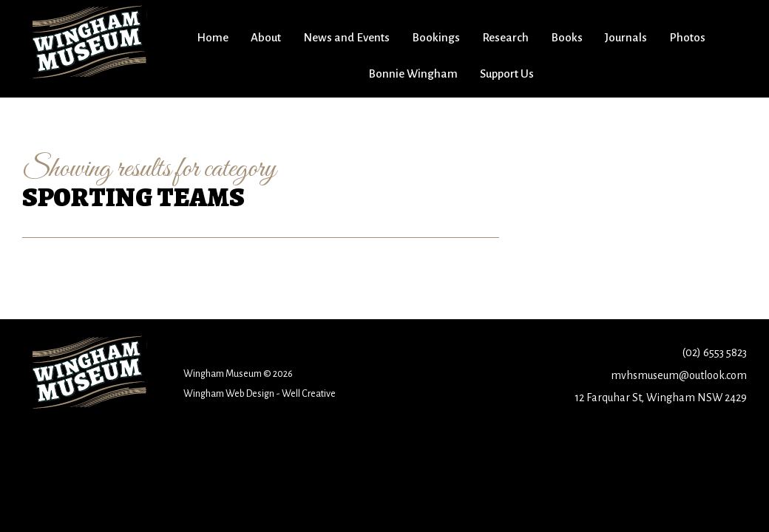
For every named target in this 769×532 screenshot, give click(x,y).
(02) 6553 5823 (714, 352)
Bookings (436, 37)
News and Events (346, 37)
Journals (626, 37)
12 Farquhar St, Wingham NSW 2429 (661, 398)
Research (505, 37)
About (266, 37)
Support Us (507, 74)
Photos (687, 37)
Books (567, 37)
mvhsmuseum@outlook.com (679, 375)
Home (213, 37)
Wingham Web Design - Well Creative (260, 393)
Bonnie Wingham (413, 74)
